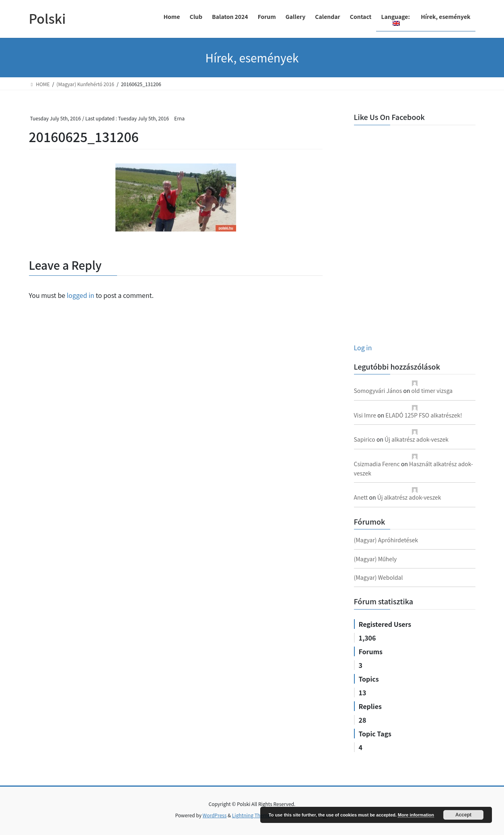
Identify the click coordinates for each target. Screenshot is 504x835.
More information (416, 815)
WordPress (215, 815)
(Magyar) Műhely (375, 559)
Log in (363, 347)
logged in (81, 295)
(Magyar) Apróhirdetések (386, 540)
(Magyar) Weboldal (379, 577)
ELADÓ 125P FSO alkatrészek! (424, 415)
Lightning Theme (251, 815)
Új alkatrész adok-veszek (417, 439)
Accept (463, 815)
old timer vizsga (432, 391)
